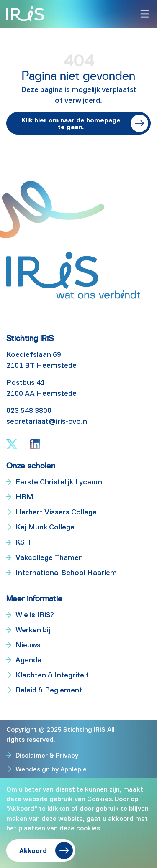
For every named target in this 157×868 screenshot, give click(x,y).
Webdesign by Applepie (51, 769)
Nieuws (28, 645)
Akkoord (33, 850)
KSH (23, 542)
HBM (24, 497)
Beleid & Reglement (49, 690)
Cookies (99, 799)
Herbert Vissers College (56, 512)
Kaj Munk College (45, 527)
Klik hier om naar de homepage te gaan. (71, 123)
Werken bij (33, 630)
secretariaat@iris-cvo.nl (48, 421)
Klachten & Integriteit (52, 675)
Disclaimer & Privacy (47, 755)
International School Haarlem (66, 572)
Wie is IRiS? (35, 615)
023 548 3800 (29, 410)
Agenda (28, 660)
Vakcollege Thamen (49, 557)
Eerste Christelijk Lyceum (59, 482)
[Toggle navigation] (145, 14)
